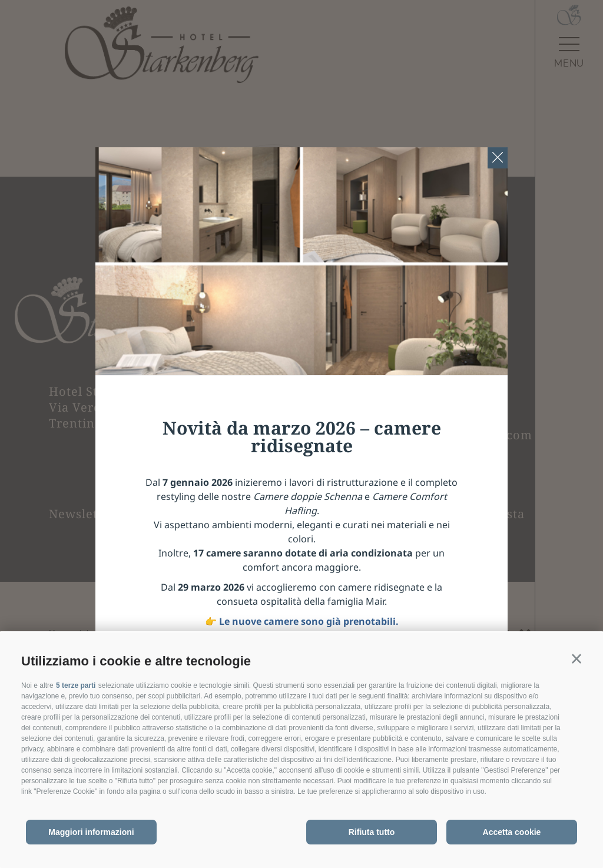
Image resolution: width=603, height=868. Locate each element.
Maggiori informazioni (91, 832)
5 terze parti (76, 685)
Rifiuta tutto (372, 832)
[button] (577, 659)
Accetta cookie (512, 832)
